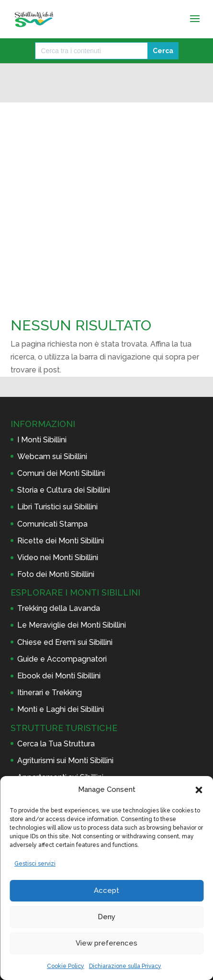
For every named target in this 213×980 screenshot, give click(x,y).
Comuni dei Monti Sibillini (61, 473)
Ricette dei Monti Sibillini (61, 541)
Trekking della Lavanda (59, 608)
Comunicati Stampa (52, 524)
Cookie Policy (66, 966)
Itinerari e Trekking (50, 693)
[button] (199, 790)
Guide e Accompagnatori (62, 659)
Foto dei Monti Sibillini (56, 574)
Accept (106, 890)
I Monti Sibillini (42, 440)
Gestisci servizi (35, 864)
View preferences (106, 943)
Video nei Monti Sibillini (58, 558)
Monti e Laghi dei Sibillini (61, 709)
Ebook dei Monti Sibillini (59, 676)
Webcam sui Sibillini (52, 456)
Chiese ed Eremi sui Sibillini (65, 642)
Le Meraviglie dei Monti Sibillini (72, 625)
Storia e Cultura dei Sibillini (64, 490)
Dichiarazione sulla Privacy (125, 966)
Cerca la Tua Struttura (56, 744)
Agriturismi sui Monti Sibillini (65, 760)
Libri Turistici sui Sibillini (57, 507)
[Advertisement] (106, 170)
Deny (106, 917)
